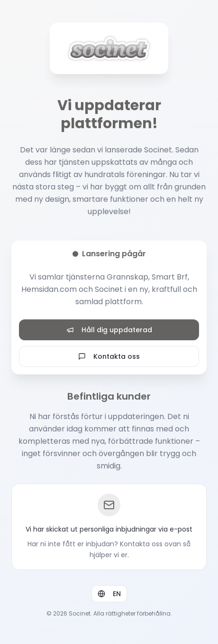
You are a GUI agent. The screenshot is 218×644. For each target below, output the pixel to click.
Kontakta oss (109, 356)
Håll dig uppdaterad (109, 330)
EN (109, 594)
